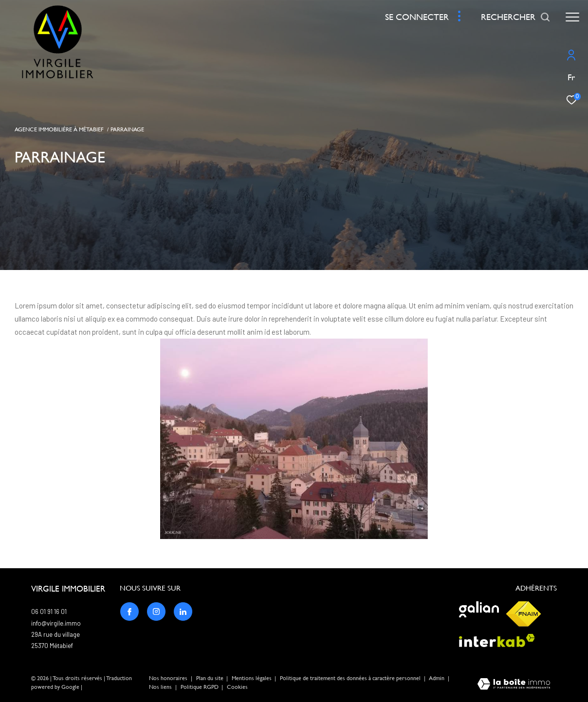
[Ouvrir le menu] (572, 17)
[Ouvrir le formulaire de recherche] (516, 17)
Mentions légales (252, 678)
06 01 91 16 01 (49, 612)
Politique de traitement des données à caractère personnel (351, 678)
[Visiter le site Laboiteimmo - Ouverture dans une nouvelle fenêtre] (514, 685)
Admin (437, 678)
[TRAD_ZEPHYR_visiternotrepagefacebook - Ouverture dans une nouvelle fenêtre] (129, 612)
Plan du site (211, 678)
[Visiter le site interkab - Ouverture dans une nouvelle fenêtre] (497, 640)
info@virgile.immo (56, 623)
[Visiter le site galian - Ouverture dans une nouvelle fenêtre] (479, 609)
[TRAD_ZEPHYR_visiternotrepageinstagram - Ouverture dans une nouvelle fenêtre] (156, 612)
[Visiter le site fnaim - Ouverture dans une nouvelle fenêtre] (524, 614)
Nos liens (161, 687)
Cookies (237, 687)
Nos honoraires (168, 678)
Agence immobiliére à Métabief (59, 129)
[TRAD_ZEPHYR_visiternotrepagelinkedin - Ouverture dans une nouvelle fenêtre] (183, 612)
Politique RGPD (200, 687)
